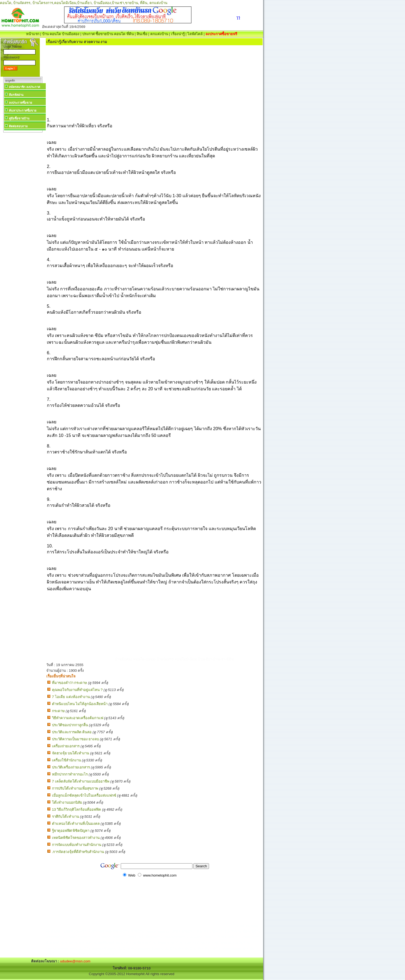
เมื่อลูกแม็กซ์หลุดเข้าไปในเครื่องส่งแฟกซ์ (84, 795)
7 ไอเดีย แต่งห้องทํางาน (71, 697)
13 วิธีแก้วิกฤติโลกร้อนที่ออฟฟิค (77, 809)
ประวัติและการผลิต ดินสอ (72, 732)
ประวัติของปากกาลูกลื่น (70, 725)
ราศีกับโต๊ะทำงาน (66, 817)
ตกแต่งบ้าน (158, 3)
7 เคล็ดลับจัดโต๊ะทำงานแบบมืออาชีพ (81, 781)
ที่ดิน (144, 3)
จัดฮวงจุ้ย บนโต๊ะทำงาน (71, 753)
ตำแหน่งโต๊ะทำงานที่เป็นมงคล (76, 824)
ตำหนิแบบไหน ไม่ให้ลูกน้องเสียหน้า (80, 704)
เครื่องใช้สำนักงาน (66, 760)
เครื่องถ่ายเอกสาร (66, 746)
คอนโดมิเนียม (65, 3)
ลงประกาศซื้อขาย (20, 103)
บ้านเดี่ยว (84, 3)
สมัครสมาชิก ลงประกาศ (25, 87)
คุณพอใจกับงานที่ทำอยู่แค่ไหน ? (77, 690)
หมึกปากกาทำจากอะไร (70, 774)
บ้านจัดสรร (22, 3)
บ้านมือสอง (102, 3)
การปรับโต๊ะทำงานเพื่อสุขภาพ (75, 788)
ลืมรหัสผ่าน (16, 95)
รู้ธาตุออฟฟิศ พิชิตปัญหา (71, 831)
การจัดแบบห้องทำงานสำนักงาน (77, 845)
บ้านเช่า (118, 3)
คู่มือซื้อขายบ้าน (19, 118)
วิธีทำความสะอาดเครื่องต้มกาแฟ (78, 718)
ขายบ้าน (132, 3)
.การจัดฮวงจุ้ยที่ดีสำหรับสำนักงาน (78, 852)
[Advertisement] (23, 215)
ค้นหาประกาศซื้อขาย (23, 111)
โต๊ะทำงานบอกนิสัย (67, 802)
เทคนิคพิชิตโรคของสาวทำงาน (76, 838)
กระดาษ (58, 711)
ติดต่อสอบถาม (18, 126)
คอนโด (6, 3)
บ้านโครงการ (43, 3)
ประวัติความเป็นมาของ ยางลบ (76, 739)
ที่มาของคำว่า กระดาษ (70, 683)
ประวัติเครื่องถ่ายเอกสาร (71, 767)
